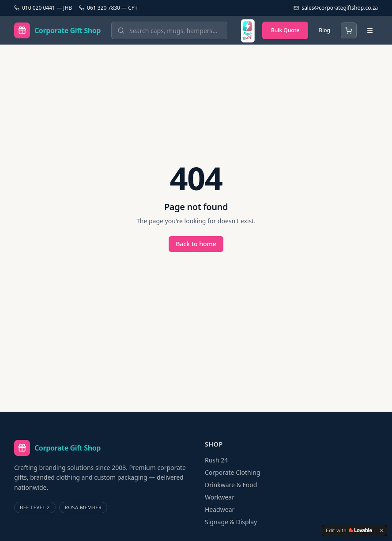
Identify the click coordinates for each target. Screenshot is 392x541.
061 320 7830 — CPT (108, 8)
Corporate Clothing (233, 472)
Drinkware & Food (231, 485)
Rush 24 (216, 460)
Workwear (220, 497)
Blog (324, 30)
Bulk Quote (285, 30)
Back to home (196, 244)
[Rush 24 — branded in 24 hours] (247, 30)
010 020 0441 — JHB (43, 8)
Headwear (220, 509)
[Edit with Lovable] (349, 530)
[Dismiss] (381, 530)
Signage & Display (231, 522)
